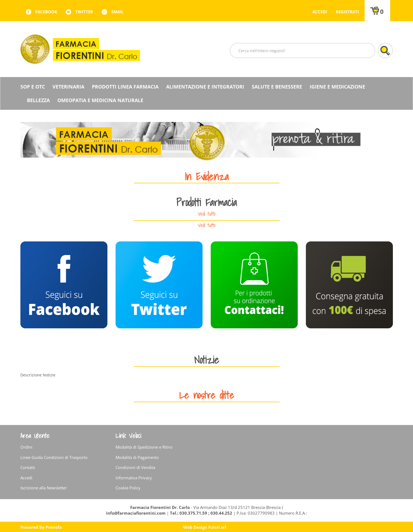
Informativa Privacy (134, 478)
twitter (84, 12)
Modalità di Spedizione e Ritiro (144, 447)
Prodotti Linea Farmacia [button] (125, 87)
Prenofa (54, 527)
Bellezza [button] (38, 100)
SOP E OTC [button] (33, 87)
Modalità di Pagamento (137, 457)
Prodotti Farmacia (206, 202)
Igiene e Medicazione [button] (337, 87)
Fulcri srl (217, 527)
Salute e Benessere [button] (277, 87)
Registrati (347, 12)
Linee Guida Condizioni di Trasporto (54, 457)
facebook (46, 12)
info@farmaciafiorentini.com (136, 513)
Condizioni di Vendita (135, 467)
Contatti (28, 467)
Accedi (320, 12)
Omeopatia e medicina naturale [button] (100, 100)
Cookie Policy (128, 488)
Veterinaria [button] (68, 87)
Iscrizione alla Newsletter (44, 488)
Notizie (207, 360)
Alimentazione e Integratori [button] (205, 87)
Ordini (26, 447)
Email (117, 12)
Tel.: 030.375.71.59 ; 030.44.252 (201, 513)
